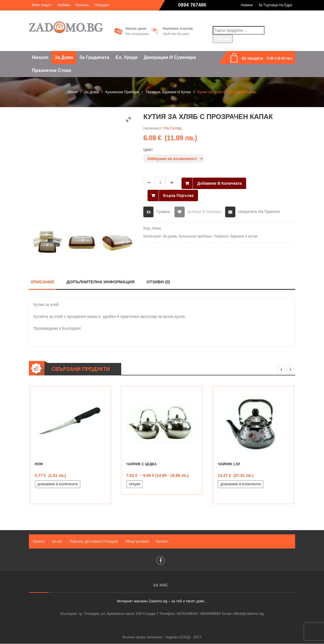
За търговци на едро (275, 5)
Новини (247, 5)
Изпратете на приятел (259, 210)
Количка (82, 5)
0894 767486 (192, 5)
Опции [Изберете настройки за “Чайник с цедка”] (135, 484)
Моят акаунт (42, 5)
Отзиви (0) (159, 282)
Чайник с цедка (141, 464)
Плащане (102, 5)
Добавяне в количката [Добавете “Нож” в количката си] (58, 484)
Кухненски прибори (122, 92)
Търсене (223, 39)
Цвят (148, 150)
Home (73, 92)
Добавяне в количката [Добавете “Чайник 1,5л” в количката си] (241, 484)
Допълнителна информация (101, 282)
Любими (64, 5)
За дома (92, 92)
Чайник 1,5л (229, 464)
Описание (42, 282)
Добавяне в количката (219, 182)
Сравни (163, 210)
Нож (39, 464)
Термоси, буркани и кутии (168, 92)
